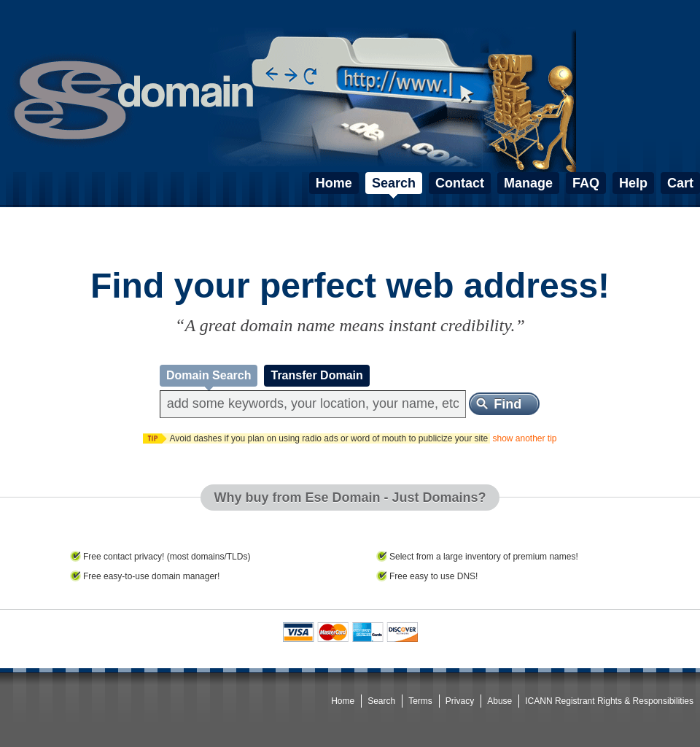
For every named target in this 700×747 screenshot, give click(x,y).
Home (343, 701)
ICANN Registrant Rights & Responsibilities (609, 701)
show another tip (524, 438)
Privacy (460, 701)
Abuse (499, 701)
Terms (420, 701)
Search (381, 701)
